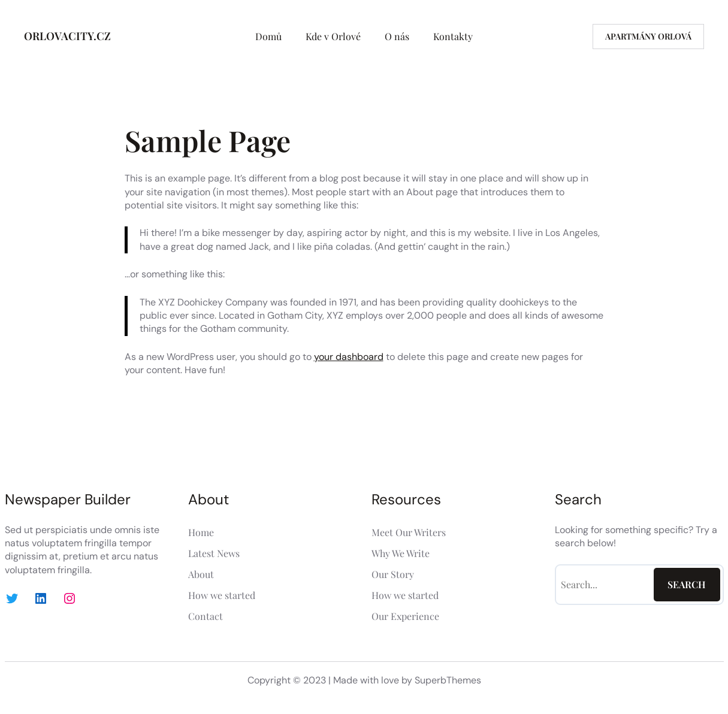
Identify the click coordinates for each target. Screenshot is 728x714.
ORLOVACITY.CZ (67, 36)
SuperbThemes (448, 680)
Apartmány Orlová (648, 36)
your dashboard (349, 357)
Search (687, 584)
